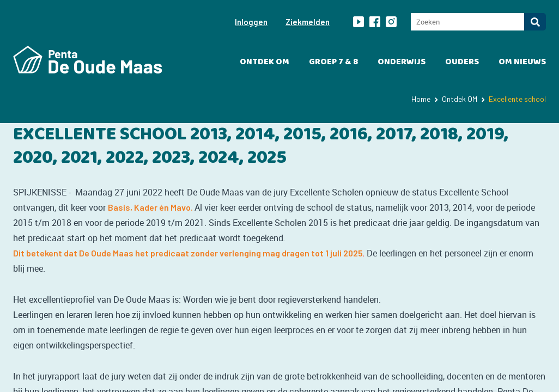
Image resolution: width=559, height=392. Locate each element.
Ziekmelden (308, 22)
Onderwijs (402, 62)
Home (421, 99)
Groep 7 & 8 (333, 62)
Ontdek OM (265, 62)
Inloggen (251, 22)
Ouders (462, 62)
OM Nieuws (522, 62)
